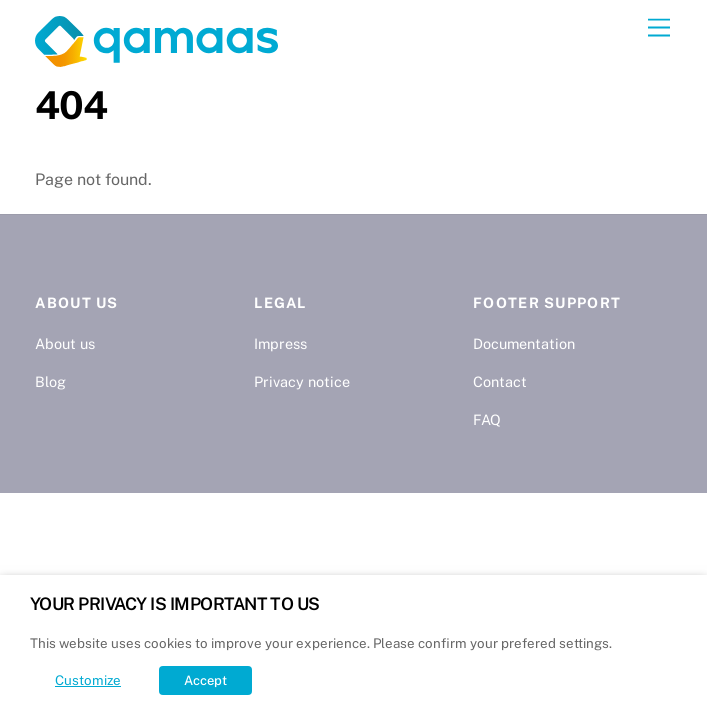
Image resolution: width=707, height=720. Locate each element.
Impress (280, 343)
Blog (50, 381)
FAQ (487, 419)
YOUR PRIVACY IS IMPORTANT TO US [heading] (175, 604)
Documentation (524, 343)
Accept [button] (205, 680)
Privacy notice (302, 381)
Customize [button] (88, 680)
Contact (500, 381)
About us (65, 343)
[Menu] (659, 28)
